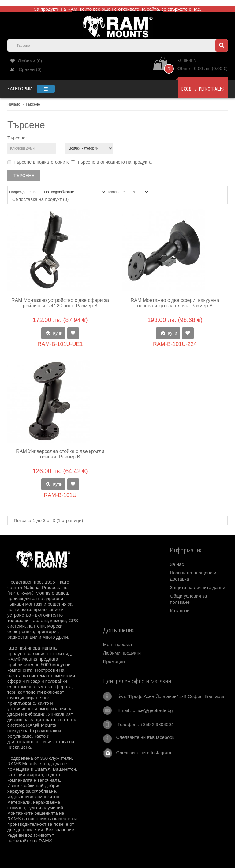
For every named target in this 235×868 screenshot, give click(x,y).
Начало (14, 104)
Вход (187, 89)
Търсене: (17, 138)
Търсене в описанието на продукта (111, 162)
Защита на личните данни (198, 587)
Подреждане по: (23, 192)
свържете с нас (184, 9)
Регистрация (212, 89)
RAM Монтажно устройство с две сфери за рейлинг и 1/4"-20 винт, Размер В (60, 303)
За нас (177, 564)
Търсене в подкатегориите (39, 162)
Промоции (114, 661)
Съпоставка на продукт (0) (40, 199)
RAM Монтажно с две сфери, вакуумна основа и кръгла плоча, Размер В (175, 303)
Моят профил (117, 644)
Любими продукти (122, 653)
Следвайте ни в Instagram (142, 753)
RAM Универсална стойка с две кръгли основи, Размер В (60, 454)
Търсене (33, 104)
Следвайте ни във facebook (145, 737)
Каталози (180, 611)
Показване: (116, 192)
